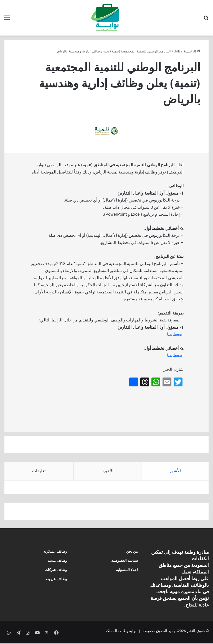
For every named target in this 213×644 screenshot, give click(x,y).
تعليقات (39, 471)
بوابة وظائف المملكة (121, 634)
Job (177, 51)
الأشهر (175, 471)
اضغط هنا (175, 334)
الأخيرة (107, 471)
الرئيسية (192, 51)
